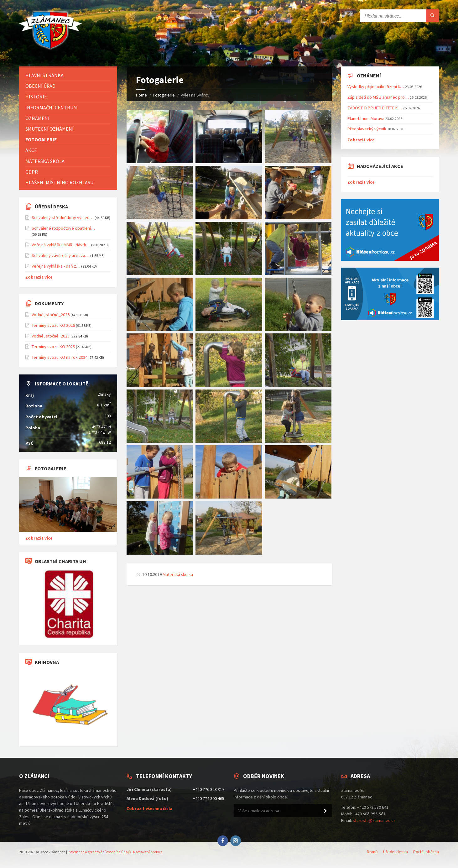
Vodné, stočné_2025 (51, 336)
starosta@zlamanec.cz (374, 820)
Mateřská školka (178, 574)
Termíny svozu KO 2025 (53, 347)
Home (141, 95)
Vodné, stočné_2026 (51, 315)
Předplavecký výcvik (367, 129)
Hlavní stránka (44, 75)
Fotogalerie (164, 95)
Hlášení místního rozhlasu (59, 182)
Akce (31, 150)
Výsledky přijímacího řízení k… (376, 86)
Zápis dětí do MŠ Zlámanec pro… (378, 97)
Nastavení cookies (148, 852)
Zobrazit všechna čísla (149, 808)
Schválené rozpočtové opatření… (63, 228)
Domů (372, 852)
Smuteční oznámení (49, 129)
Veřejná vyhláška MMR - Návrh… (61, 245)
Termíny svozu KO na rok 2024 (60, 357)
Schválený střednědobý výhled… (63, 217)
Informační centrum (51, 107)
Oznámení (37, 118)
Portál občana (426, 852)
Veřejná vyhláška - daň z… (56, 266)
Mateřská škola (45, 161)
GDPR (32, 172)
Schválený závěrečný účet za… (60, 255)
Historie (36, 97)
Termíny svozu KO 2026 (53, 325)
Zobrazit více (39, 277)
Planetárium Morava (366, 118)
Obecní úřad (40, 86)
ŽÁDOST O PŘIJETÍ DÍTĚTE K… (375, 108)
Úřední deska (396, 852)
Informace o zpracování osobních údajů (99, 852)
